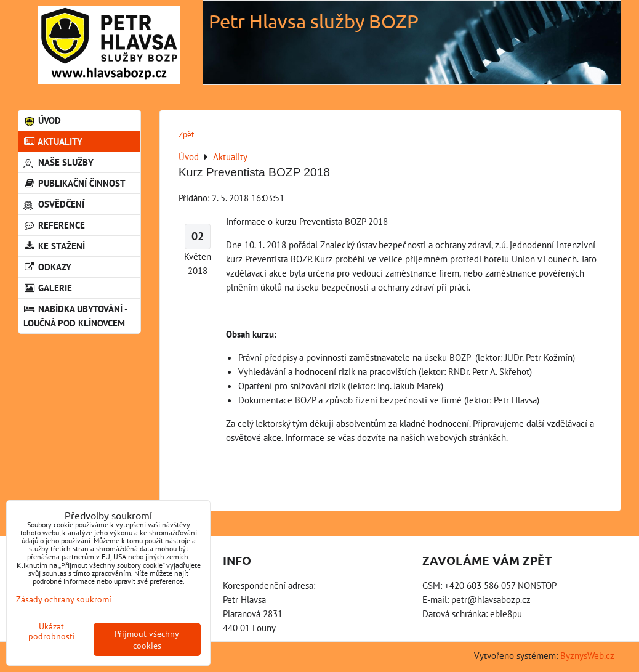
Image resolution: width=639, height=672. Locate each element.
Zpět (186, 135)
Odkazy (47, 267)
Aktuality (53, 141)
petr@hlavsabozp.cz (491, 599)
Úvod (42, 120)
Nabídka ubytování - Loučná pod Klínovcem (75, 316)
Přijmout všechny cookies (147, 639)
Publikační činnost (74, 183)
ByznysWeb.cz (587, 655)
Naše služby (58, 162)
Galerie (48, 288)
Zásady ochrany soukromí (64, 599)
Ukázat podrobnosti (52, 631)
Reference (54, 225)
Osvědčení (54, 204)
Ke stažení (54, 246)
